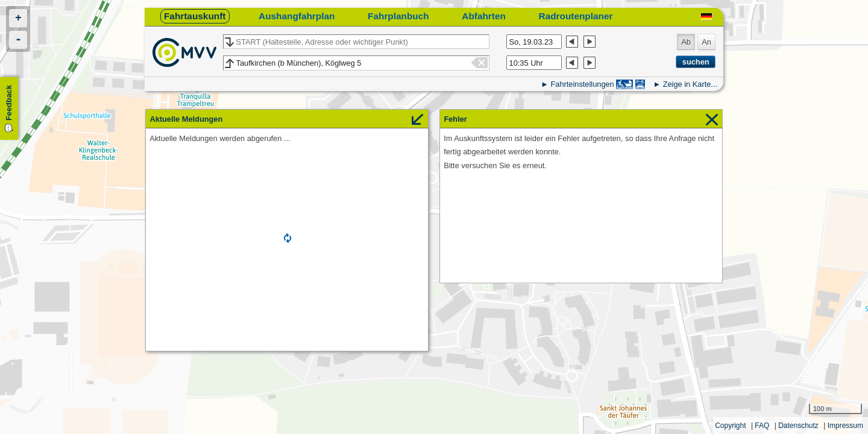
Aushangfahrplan (297, 16)
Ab (686, 42)
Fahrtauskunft (195, 16)
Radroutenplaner (576, 16)
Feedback (9, 103)
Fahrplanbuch (398, 16)
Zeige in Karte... (690, 84)
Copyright (730, 426)
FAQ (762, 426)
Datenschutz (798, 426)
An (706, 42)
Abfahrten (484, 16)
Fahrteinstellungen (582, 84)
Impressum (845, 426)
